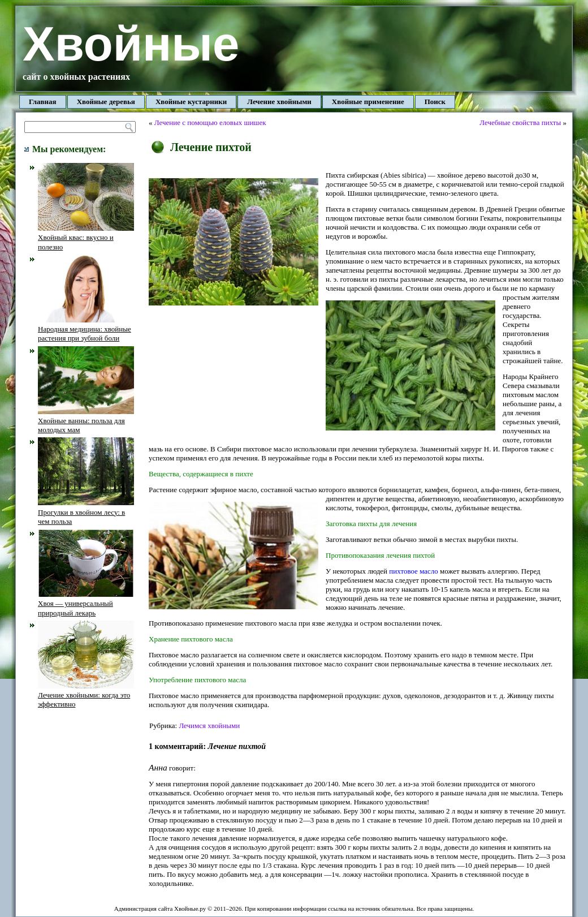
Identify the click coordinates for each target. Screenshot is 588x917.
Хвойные (131, 44)
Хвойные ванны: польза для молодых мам (86, 421)
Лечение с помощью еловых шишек (210, 122)
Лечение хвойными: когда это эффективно (86, 695)
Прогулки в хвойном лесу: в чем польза (86, 512)
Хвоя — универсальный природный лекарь (86, 604)
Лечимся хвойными (209, 726)
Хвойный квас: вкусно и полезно (86, 238)
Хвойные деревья (106, 102)
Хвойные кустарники (191, 102)
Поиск (435, 102)
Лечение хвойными (279, 102)
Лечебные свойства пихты (520, 122)
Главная (43, 102)
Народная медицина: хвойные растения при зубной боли (86, 329)
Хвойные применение (368, 102)
